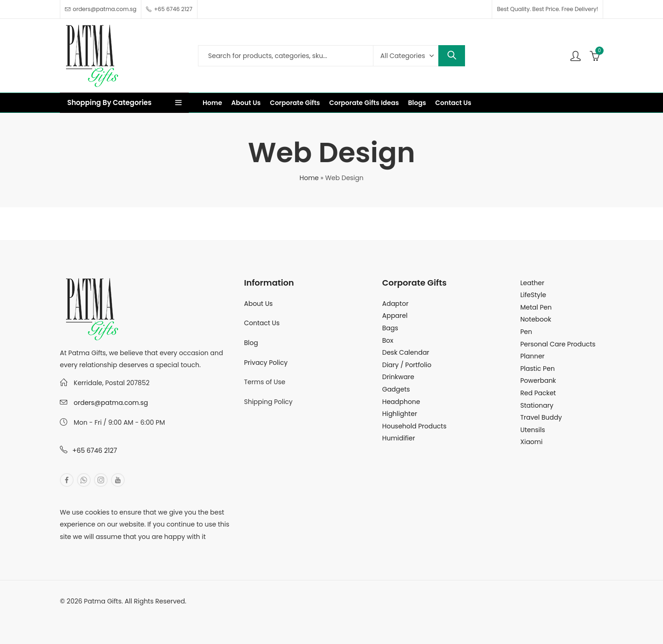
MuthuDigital (145, 613)
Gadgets (396, 389)
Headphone (401, 402)
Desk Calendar (406, 352)
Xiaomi (531, 442)
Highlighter (400, 414)
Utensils (533, 430)
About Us (258, 304)
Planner (532, 356)
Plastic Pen (538, 369)
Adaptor (395, 304)
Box (388, 340)
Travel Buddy (541, 417)
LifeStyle (533, 295)
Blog (251, 343)
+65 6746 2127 (95, 451)
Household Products (414, 426)
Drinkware (398, 377)
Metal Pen (536, 307)
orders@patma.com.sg (111, 403)
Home (309, 178)
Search (452, 56)
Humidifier (398, 438)
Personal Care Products (558, 344)
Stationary (537, 405)
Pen (526, 332)
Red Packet (538, 393)
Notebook (536, 319)
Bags (390, 328)
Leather (532, 283)
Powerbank (538, 381)
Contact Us (262, 323)
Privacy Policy (266, 363)
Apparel (395, 316)
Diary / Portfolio (407, 365)
